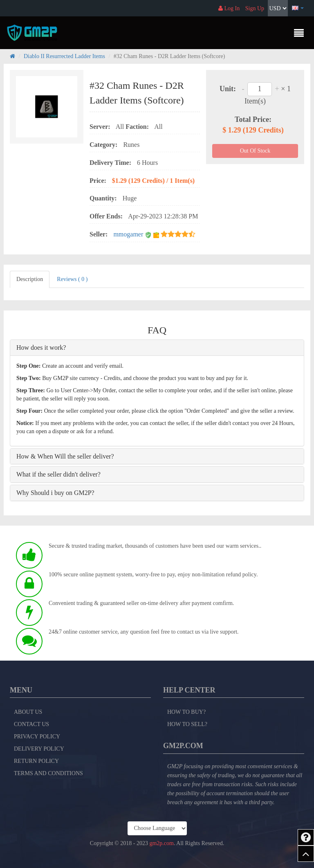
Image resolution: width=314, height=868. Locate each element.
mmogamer (129, 234)
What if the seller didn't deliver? (58, 474)
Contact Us (31, 724)
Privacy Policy (37, 736)
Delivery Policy (39, 749)
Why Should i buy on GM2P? (55, 493)
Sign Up (255, 8)
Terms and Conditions (48, 773)
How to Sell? (187, 724)
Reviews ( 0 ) (72, 279)
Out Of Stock (255, 151)
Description (30, 279)
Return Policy (36, 761)
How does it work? (41, 347)
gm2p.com (161, 843)
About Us (28, 712)
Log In (229, 8)
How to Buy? (186, 712)
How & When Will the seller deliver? (65, 456)
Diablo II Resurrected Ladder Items (64, 56)
